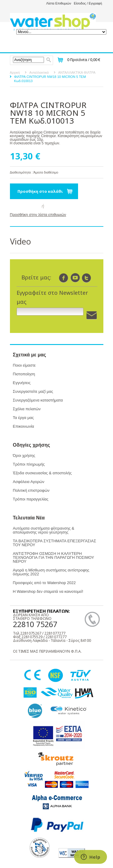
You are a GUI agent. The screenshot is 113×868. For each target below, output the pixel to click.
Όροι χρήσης (24, 456)
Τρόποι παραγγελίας (31, 499)
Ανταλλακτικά (39, 72)
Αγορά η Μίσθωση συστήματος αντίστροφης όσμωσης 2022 (51, 572)
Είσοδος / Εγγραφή (88, 3)
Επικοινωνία (24, 426)
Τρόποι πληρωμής (29, 464)
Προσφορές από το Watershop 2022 (44, 583)
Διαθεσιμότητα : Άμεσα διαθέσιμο (34, 172)
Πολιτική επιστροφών (31, 490)
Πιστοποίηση (24, 374)
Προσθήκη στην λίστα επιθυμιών (38, 215)
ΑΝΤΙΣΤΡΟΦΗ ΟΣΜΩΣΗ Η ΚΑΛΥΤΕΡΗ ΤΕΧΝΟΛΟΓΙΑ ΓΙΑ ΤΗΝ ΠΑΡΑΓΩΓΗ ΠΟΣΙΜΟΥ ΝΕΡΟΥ (53, 557)
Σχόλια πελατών (27, 409)
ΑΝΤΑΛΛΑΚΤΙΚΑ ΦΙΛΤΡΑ (77, 72)
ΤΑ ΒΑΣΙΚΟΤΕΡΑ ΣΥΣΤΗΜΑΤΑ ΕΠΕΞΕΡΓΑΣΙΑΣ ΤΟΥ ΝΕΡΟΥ (55, 543)
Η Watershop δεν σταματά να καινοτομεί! (48, 591)
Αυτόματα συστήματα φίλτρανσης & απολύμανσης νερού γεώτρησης (44, 530)
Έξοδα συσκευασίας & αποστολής (42, 473)
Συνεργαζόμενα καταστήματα (38, 400)
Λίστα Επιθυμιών (59, 3)
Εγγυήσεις (22, 383)
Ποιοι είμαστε (24, 365)
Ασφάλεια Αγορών (29, 482)
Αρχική (15, 72)
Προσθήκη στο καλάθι (40, 191)
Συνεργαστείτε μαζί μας (33, 391)
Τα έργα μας (24, 418)
